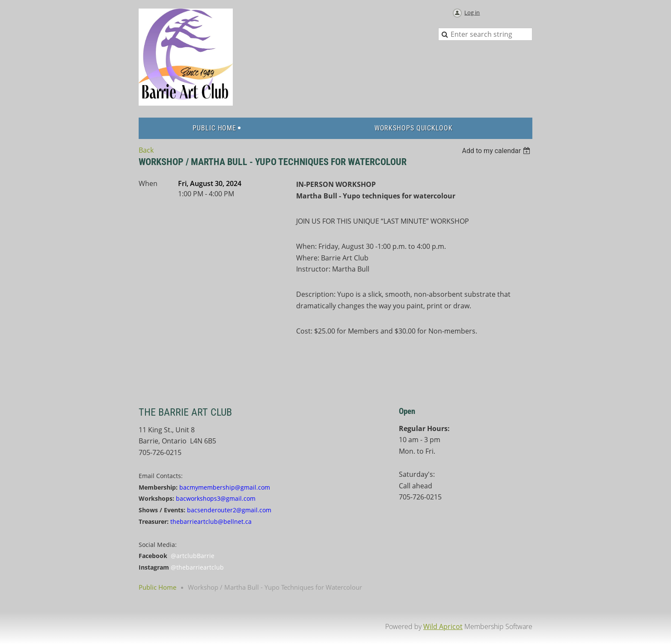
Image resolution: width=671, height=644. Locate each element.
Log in (472, 12)
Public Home (157, 587)
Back (146, 150)
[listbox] (497, 151)
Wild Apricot (443, 626)
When (148, 183)
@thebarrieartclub (197, 567)
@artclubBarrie (193, 556)
